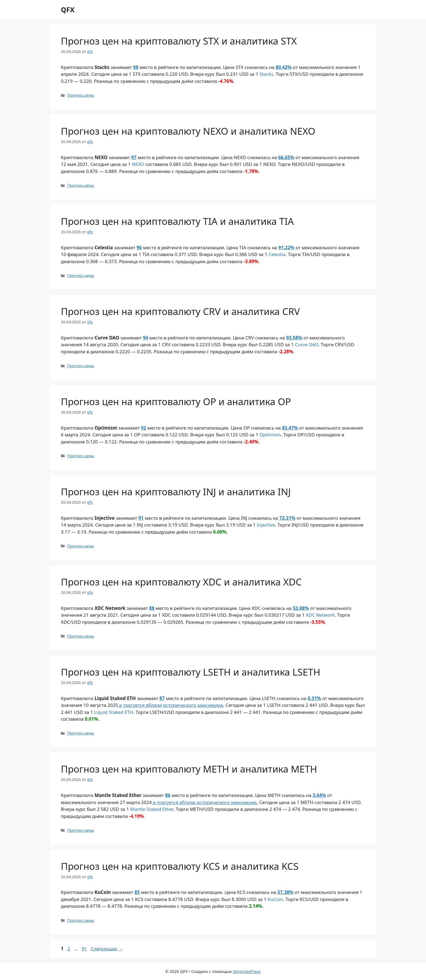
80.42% (284, 67)
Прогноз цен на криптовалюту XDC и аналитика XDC (181, 582)
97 (134, 157)
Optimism (270, 435)
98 (136, 67)
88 (152, 608)
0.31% (314, 698)
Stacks (266, 74)
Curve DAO (306, 344)
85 (137, 892)
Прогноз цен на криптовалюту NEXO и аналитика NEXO (188, 131)
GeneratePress (247, 971)
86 (168, 795)
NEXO (138, 164)
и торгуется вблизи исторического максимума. (171, 705)
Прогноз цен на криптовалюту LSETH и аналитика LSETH (191, 672)
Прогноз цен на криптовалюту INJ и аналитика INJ (176, 492)
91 (141, 518)
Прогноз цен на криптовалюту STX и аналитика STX (179, 41)
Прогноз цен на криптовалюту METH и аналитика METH (189, 769)
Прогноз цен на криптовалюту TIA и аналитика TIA (177, 221)
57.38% (285, 892)
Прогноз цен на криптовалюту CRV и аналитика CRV (180, 311)
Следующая (107, 949)
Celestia (277, 254)
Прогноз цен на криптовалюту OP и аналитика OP (176, 401)
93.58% (294, 338)
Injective (266, 525)
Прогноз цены (81, 95)
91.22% (286, 248)
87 (162, 698)
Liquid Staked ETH (114, 712)
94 (145, 338)
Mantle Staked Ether (152, 809)
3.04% (319, 795)
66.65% (286, 157)
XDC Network (320, 615)
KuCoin (275, 899)
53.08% (301, 608)
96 (139, 248)
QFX (68, 10)
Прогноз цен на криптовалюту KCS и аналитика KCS (180, 866)
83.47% (290, 428)
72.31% (287, 518)
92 (144, 428)
